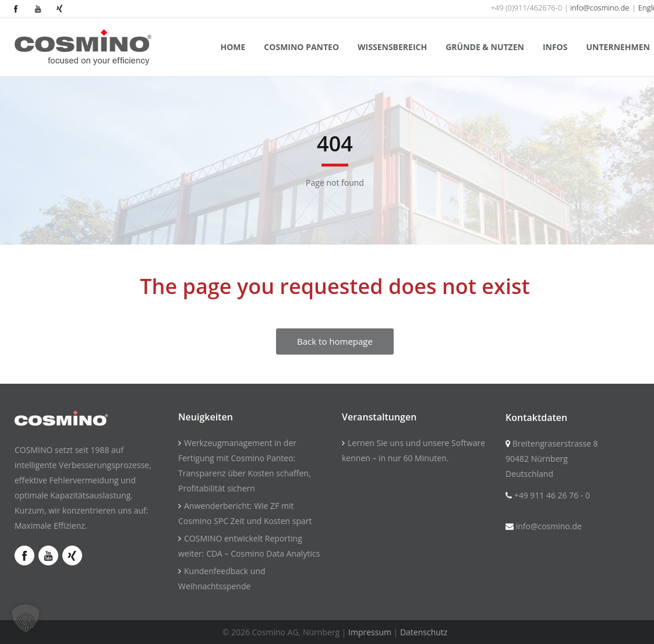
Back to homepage (335, 341)
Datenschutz (424, 632)
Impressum (370, 632)
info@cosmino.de (600, 8)
